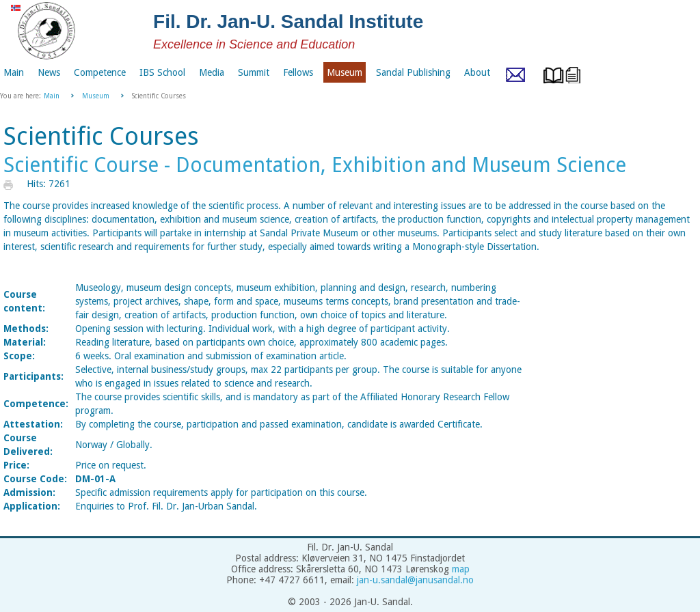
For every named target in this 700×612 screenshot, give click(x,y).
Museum (96, 96)
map (461, 569)
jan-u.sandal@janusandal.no (415, 580)
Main (52, 96)
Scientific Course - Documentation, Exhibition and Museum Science (315, 165)
